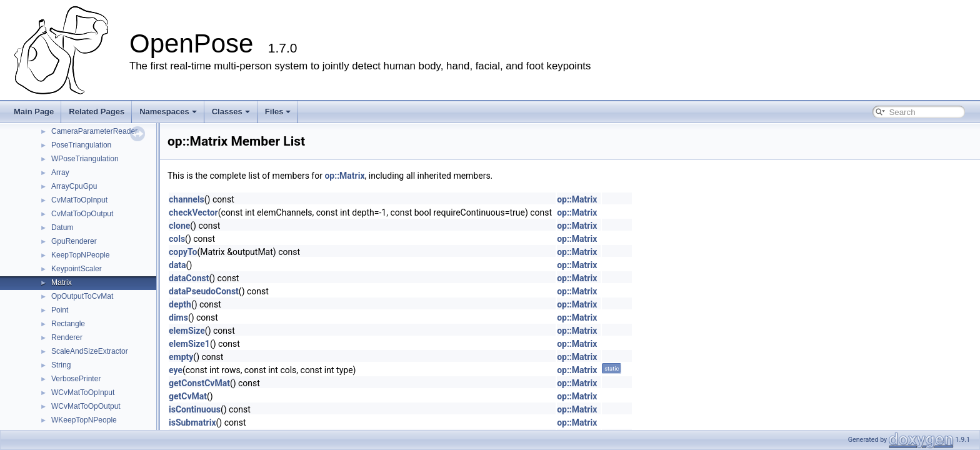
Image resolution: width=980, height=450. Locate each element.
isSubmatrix (192, 422)
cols (177, 239)
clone (179, 226)
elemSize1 (189, 344)
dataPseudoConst (204, 291)
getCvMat (188, 396)
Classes (231, 112)
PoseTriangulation (81, 145)
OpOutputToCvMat (82, 296)
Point (60, 310)
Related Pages (97, 112)
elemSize (187, 331)
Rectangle (68, 324)
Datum (62, 227)
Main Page (34, 112)
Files (278, 112)
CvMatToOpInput (79, 200)
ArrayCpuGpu (74, 186)
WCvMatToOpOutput (86, 406)
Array (60, 172)
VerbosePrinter (76, 379)
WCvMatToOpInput (83, 392)
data (177, 265)
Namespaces (168, 112)
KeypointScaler (77, 269)
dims (178, 317)
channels (187, 199)
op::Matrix (344, 176)
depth (180, 304)
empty (181, 357)
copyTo (183, 252)
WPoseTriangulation (85, 159)
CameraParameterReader (94, 131)
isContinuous (195, 409)
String (61, 365)
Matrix (62, 282)
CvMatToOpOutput (82, 214)
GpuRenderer (74, 241)
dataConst (189, 278)
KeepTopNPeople (80, 255)
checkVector (193, 212)
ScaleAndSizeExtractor (90, 351)
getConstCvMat (199, 383)
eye (176, 370)
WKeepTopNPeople (84, 420)
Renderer (67, 337)
